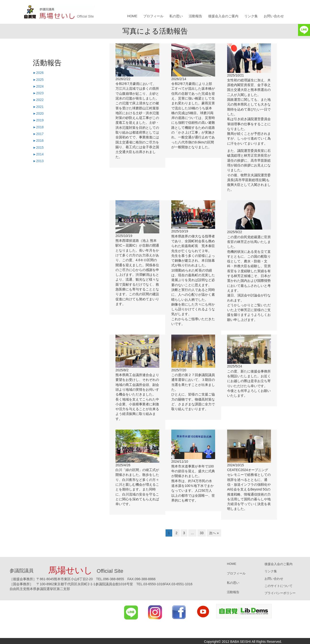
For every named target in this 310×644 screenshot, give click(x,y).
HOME (132, 16)
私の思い (176, 16)
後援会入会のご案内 (223, 16)
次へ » (214, 533)
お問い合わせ (274, 16)
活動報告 (195, 16)
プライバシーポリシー (280, 593)
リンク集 (251, 16)
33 (202, 533)
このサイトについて (278, 586)
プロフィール (153, 16)
